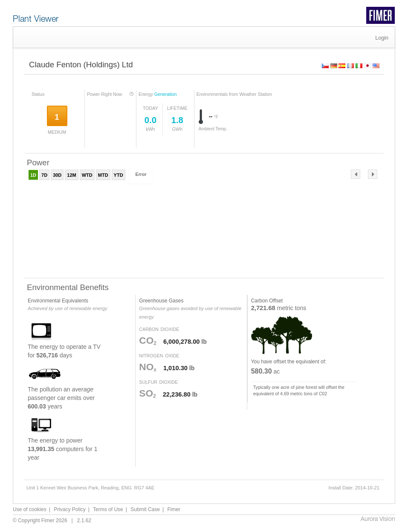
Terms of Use (108, 509)
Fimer (174, 509)
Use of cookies (30, 509)
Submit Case (145, 509)
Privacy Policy (70, 509)
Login (382, 38)
